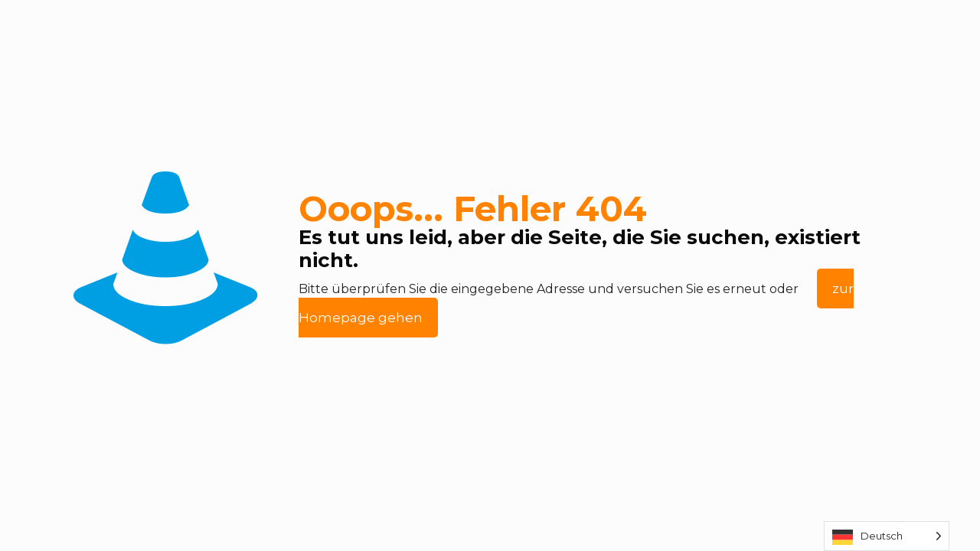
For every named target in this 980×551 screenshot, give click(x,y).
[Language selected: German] (887, 536)
